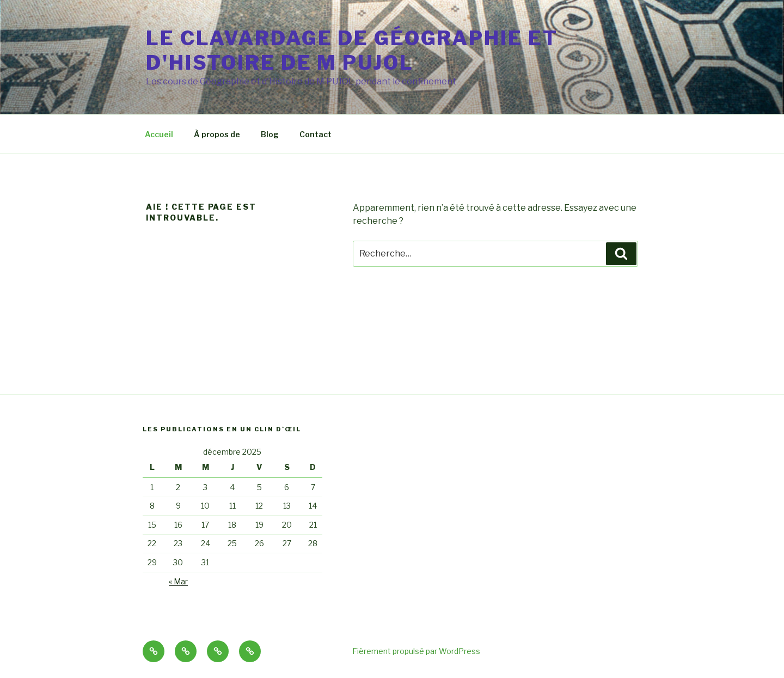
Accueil (159, 134)
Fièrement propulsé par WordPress (416, 651)
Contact (316, 134)
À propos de (217, 134)
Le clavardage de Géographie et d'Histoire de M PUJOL (352, 50)
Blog (270, 134)
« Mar (178, 581)
